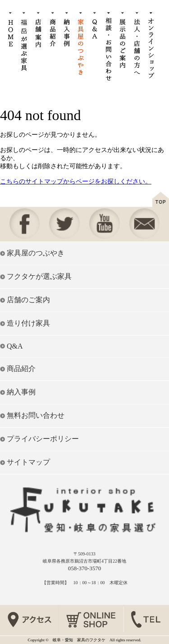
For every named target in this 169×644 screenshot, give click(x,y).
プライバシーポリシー (43, 439)
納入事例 (21, 392)
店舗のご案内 (28, 300)
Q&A (15, 346)
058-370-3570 (85, 568)
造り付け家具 (28, 323)
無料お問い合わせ (36, 415)
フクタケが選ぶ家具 (39, 276)
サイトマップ (28, 462)
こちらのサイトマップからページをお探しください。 (76, 181)
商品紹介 (21, 369)
